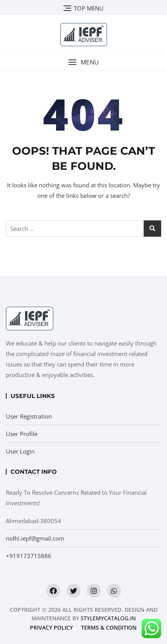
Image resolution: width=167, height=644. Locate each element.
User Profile (22, 434)
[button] (83, 62)
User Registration (29, 416)
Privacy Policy (51, 627)
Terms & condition (109, 627)
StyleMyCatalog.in (108, 618)
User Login (20, 451)
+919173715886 (29, 556)
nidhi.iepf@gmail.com (35, 538)
